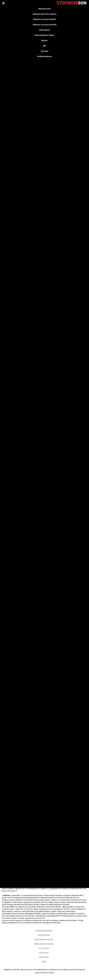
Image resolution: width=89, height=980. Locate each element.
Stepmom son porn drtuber (44, 19)
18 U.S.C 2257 (44, 948)
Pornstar (45, 51)
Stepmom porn (44, 9)
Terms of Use (44, 957)
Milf (44, 46)
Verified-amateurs (45, 56)
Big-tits (44, 41)
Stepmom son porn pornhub (44, 25)
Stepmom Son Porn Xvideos (44, 14)
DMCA (44, 961)
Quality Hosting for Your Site (44, 944)
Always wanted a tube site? (44, 939)
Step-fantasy (44, 30)
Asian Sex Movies (44, 935)
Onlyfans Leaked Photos (44, 931)
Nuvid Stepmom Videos (44, 35)
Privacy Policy (44, 953)
